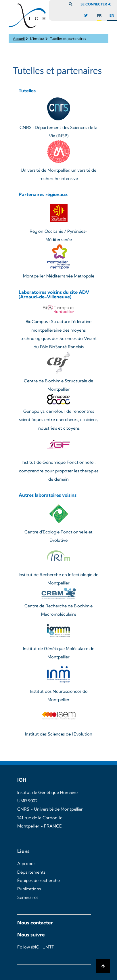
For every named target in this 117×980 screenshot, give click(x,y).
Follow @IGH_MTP (36, 947)
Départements (31, 872)
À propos (26, 864)
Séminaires (28, 897)
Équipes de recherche (39, 881)
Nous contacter (35, 923)
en (112, 15)
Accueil (19, 39)
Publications (29, 889)
